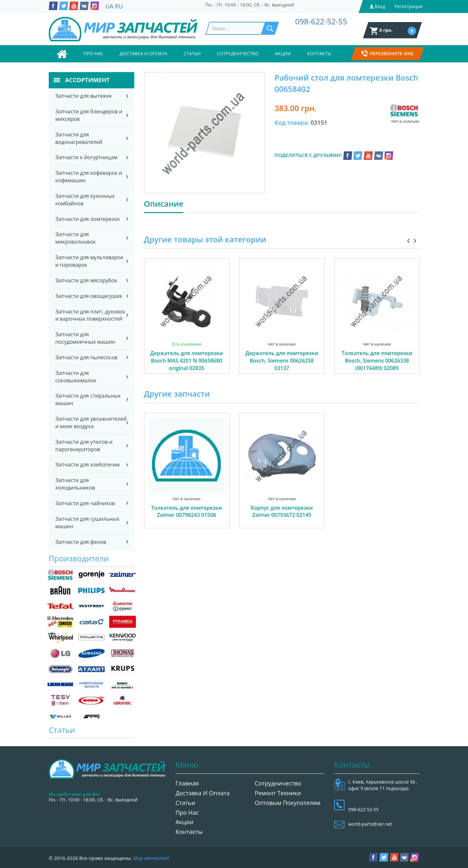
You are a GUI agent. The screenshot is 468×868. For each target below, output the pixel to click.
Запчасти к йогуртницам (86, 157)
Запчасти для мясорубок (86, 280)
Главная (187, 783)
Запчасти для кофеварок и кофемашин (89, 177)
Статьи (192, 53)
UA (110, 6)
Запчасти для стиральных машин (88, 399)
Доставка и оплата (143, 53)
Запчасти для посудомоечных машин (85, 338)
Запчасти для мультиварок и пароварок (89, 261)
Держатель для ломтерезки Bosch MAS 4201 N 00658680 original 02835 (187, 361)
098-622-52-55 (321, 21)
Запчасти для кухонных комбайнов (85, 200)
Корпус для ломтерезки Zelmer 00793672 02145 (282, 511)
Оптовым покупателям (288, 803)
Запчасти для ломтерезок (88, 219)
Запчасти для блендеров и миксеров (89, 115)
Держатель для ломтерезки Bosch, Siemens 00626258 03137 (282, 361)
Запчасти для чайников (85, 503)
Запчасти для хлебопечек (88, 465)
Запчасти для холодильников (75, 484)
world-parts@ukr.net (370, 824)
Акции (283, 53)
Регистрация (409, 6)
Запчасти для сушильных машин (87, 523)
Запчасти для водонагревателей (79, 138)
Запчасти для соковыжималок (76, 377)
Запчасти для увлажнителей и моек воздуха (91, 422)
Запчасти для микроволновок (75, 238)
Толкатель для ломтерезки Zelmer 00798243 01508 (187, 511)
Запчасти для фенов (81, 542)
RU (119, 6)
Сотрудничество (238, 53)
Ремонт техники (278, 793)
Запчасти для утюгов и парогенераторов (84, 446)
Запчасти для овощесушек (89, 296)
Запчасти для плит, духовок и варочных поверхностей (90, 315)
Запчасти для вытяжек (84, 96)
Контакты (319, 53)
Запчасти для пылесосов (86, 357)
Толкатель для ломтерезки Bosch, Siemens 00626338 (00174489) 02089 (377, 361)
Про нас (93, 53)
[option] (187, 323)
